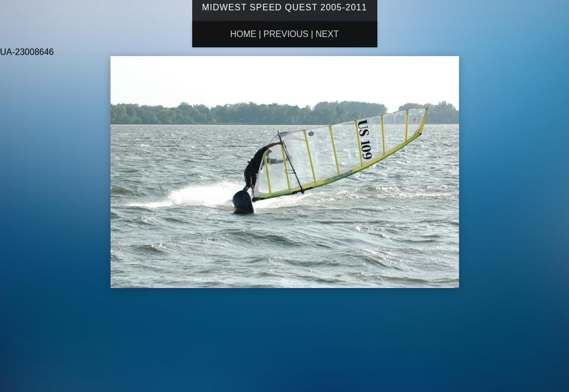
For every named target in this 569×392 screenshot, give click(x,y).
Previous (286, 34)
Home (243, 34)
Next (328, 34)
